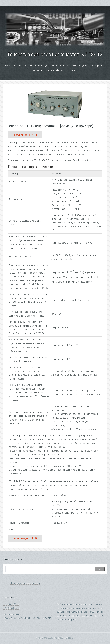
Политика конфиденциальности (25, 583)
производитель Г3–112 (25, 135)
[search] (49, 569)
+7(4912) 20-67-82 (12, 608)
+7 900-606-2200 (11, 604)
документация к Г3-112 (25, 538)
